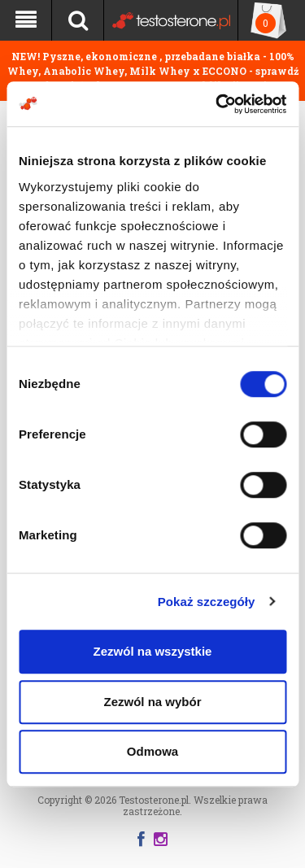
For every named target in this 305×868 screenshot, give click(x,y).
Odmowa (152, 751)
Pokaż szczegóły (207, 602)
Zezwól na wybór (152, 702)
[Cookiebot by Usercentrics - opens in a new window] (217, 104)
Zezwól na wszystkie (153, 651)
